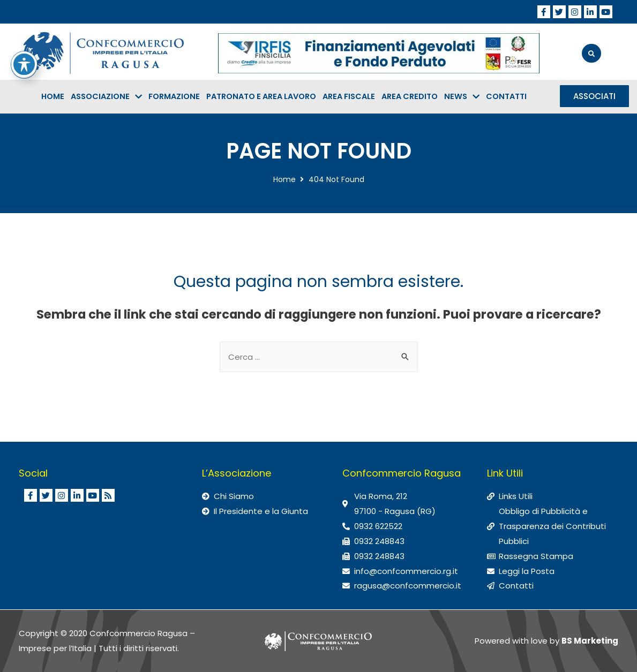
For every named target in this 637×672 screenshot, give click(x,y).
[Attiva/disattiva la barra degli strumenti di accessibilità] (24, 29)
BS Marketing (590, 641)
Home (284, 179)
